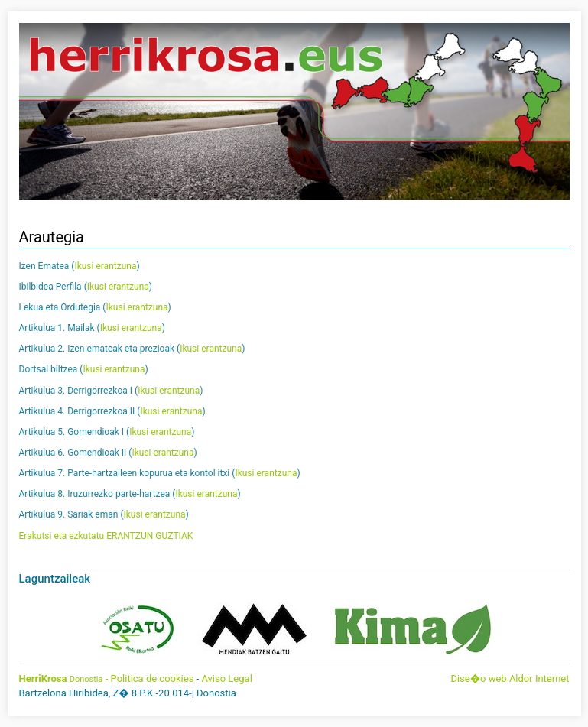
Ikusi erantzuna (105, 266)
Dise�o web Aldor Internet (510, 678)
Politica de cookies (153, 678)
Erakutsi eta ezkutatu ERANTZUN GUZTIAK (106, 536)
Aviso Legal (226, 678)
